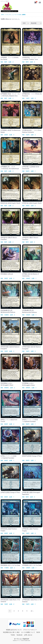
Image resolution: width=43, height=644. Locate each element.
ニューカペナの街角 (17, 15)
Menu (40, 2)
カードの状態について (28, 632)
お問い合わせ (28, 635)
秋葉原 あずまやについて (14, 630)
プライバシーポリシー (30, 630)
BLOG (38, 632)
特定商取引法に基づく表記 (11, 632)
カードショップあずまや (22, 639)
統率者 (24, 15)
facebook (19, 635)
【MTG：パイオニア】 (6, 15)
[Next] (32, 611)
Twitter (13, 635)
